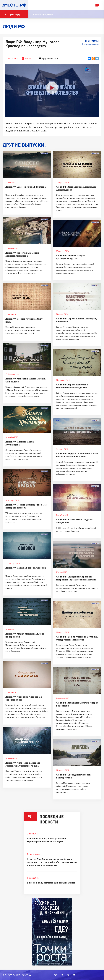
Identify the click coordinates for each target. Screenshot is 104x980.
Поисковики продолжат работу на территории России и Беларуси (46, 840)
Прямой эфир (13, 14)
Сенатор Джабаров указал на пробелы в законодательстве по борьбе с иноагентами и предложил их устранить (52, 862)
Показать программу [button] (43, 14)
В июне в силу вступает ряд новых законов (51, 883)
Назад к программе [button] (90, 44)
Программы (92, 41)
